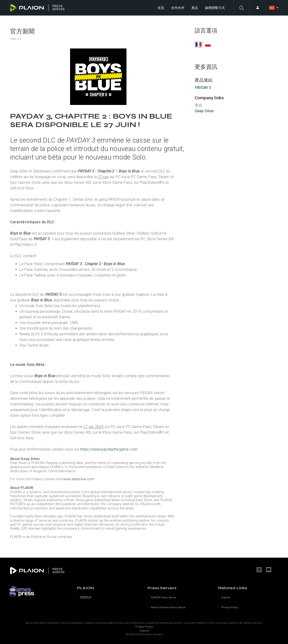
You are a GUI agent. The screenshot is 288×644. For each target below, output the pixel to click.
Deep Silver (204, 111)
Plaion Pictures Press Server (168, 607)
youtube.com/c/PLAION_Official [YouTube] (269, 570)
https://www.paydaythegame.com (109, 449)
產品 (195, 8)
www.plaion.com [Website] (260, 570)
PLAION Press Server (164, 597)
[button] (242, 8)
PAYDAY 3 (203, 88)
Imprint (144, 631)
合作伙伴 (178, 8)
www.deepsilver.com (79, 479)
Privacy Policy (144, 627)
